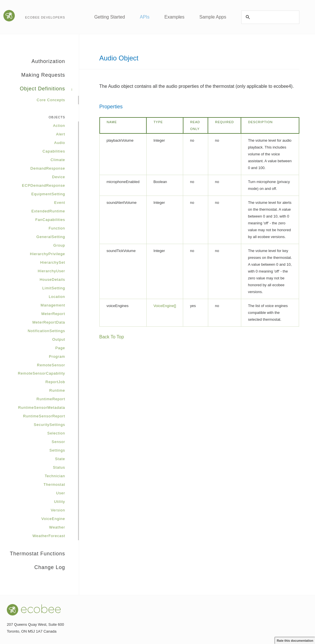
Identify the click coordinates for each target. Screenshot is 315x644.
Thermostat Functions (44, 556)
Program (57, 356)
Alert (61, 134)
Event (60, 203)
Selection (56, 433)
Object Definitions (49, 91)
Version (58, 510)
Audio (60, 143)
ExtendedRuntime (48, 211)
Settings (57, 450)
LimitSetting (54, 288)
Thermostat (54, 484)
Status (59, 467)
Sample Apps (213, 17)
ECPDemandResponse (43, 185)
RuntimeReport (51, 399)
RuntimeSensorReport (44, 416)
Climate (58, 160)
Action (59, 126)
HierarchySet (53, 262)
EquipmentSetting (48, 194)
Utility (60, 502)
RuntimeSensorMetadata (42, 408)
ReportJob (55, 382)
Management (53, 305)
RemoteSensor (51, 365)
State (60, 459)
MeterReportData (49, 322)
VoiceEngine (53, 519)
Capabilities (54, 151)
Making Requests (50, 77)
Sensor (58, 442)
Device (59, 177)
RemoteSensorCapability (42, 373)
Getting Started (110, 17)
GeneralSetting (51, 237)
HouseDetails (52, 280)
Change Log (50, 567)
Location (57, 297)
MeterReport (53, 314)
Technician (55, 476)
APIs (145, 17)
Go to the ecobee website (10, 16)
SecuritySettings (50, 425)
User (61, 493)
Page (60, 348)
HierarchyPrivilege (47, 254)
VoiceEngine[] (165, 306)
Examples (174, 17)
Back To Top (112, 337)
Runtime (57, 390)
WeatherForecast (49, 536)
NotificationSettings (46, 331)
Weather (57, 527)
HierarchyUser (51, 271)
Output (59, 339)
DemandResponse (48, 168)
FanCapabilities (50, 220)
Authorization (55, 63)
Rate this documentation (295, 641)
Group (59, 245)
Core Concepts (51, 100)
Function (57, 228)
